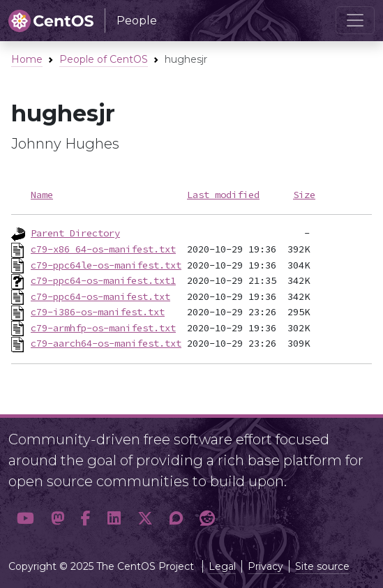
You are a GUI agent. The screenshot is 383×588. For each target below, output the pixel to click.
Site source (322, 566)
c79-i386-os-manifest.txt (98, 312)
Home (27, 59)
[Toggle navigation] (355, 20)
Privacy (265, 566)
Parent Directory (75, 233)
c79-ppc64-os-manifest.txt (100, 296)
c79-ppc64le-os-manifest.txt (106, 265)
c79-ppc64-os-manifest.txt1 (103, 280)
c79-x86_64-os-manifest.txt (103, 249)
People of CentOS (104, 59)
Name (42, 195)
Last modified (223, 195)
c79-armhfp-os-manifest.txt (103, 328)
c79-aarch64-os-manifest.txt (106, 343)
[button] (25, 519)
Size (304, 195)
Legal (222, 566)
